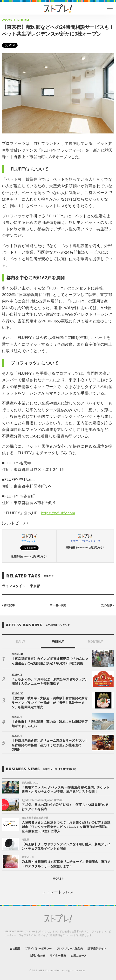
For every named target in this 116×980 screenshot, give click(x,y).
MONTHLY (95, 642)
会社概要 (15, 948)
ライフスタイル (14, 586)
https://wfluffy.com (58, 513)
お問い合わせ (37, 955)
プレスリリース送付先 (70, 948)
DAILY (21, 642)
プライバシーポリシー (38, 948)
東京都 (35, 586)
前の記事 (8, 605)
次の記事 (108, 605)
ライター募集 (58, 955)
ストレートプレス (58, 892)
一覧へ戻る (58, 605)
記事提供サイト (97, 948)
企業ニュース (79, 955)
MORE (58, 879)
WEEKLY (58, 642)
